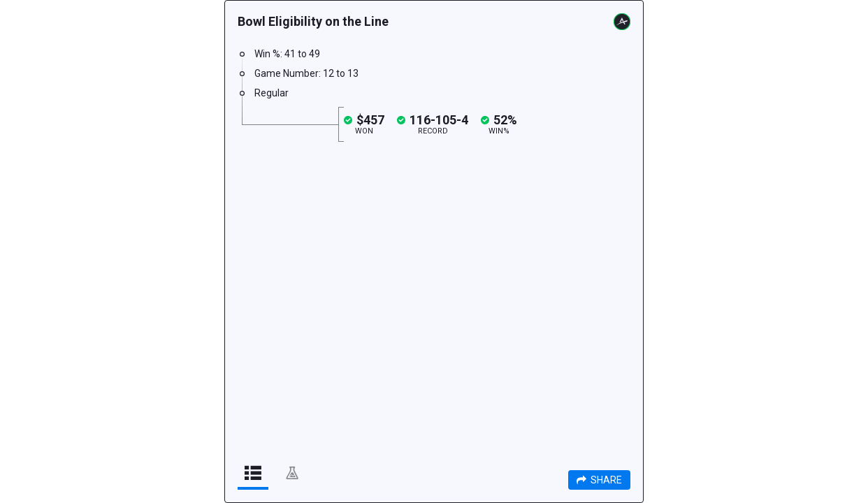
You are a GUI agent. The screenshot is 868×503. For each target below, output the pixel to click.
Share (599, 480)
